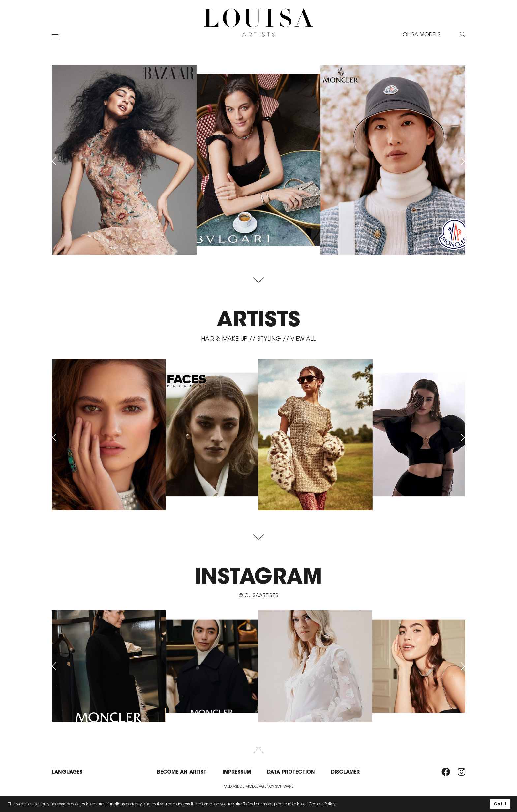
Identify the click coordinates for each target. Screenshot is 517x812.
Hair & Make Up (224, 339)
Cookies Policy (322, 804)
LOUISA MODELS (421, 34)
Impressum (237, 772)
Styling (269, 339)
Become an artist (182, 772)
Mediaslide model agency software (258, 786)
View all (303, 339)
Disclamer (345, 772)
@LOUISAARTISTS (258, 595)
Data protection (291, 772)
